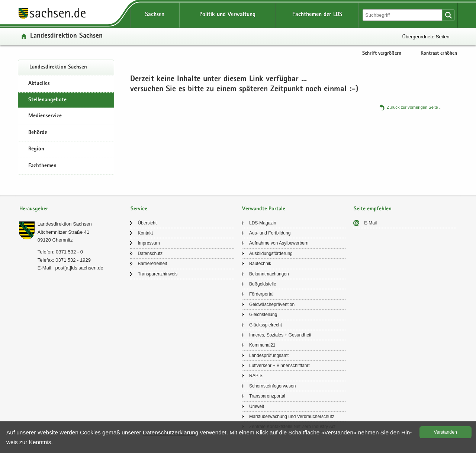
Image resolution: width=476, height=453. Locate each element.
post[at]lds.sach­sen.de (79, 268)
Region (36, 149)
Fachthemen (42, 166)
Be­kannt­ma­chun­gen (269, 274)
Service (139, 209)
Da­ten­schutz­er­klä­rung (171, 432)
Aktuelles (39, 84)
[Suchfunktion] (403, 15)
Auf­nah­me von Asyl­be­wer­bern (279, 243)
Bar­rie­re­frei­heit (152, 264)
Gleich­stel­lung (263, 315)
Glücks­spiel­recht (266, 325)
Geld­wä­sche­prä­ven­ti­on (272, 304)
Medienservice (45, 116)
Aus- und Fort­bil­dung (270, 233)
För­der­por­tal (261, 294)
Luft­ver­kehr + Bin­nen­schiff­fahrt (279, 366)
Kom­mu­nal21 (262, 345)
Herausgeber (34, 209)
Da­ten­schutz (150, 253)
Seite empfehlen (373, 209)
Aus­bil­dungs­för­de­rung (271, 253)
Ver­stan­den (446, 432)
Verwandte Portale (264, 209)
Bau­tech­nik (260, 264)
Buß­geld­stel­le (263, 284)
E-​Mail (370, 223)
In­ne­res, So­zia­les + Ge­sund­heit (280, 335)
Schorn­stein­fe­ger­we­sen (272, 386)
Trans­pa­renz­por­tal (267, 396)
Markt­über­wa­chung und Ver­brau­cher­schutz (292, 417)
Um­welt (257, 406)
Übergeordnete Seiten (426, 37)
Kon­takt (145, 233)
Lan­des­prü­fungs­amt (269, 355)
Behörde (38, 133)
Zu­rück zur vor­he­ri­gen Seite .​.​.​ (415, 107)
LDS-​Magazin (263, 223)
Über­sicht (147, 223)
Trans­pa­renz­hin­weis (157, 274)
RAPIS (256, 376)
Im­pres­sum (149, 243)
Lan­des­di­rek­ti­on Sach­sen (66, 36)
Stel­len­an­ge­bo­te (47, 100)
